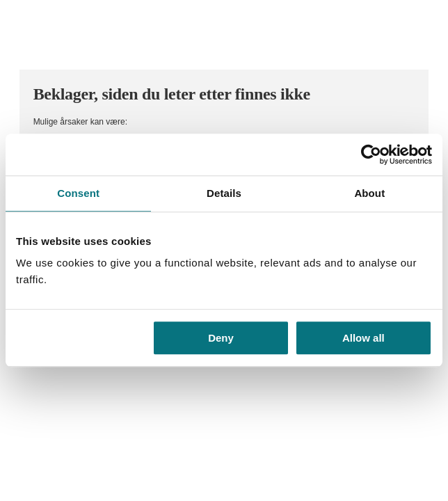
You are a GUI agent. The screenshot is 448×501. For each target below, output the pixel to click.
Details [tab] (224, 193)
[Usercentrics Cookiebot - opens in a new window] (371, 154)
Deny (221, 339)
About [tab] (369, 193)
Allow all (363, 339)
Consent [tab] (78, 193)
